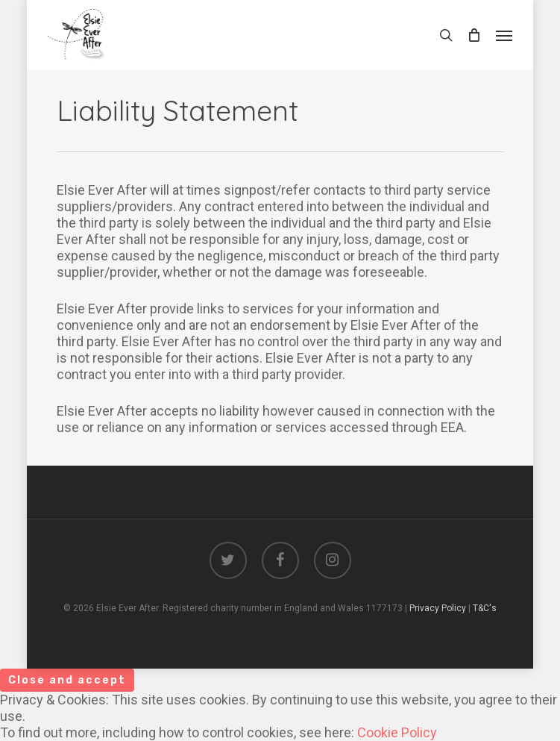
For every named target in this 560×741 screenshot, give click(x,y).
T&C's (485, 608)
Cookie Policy (397, 732)
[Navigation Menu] (504, 35)
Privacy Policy (438, 608)
